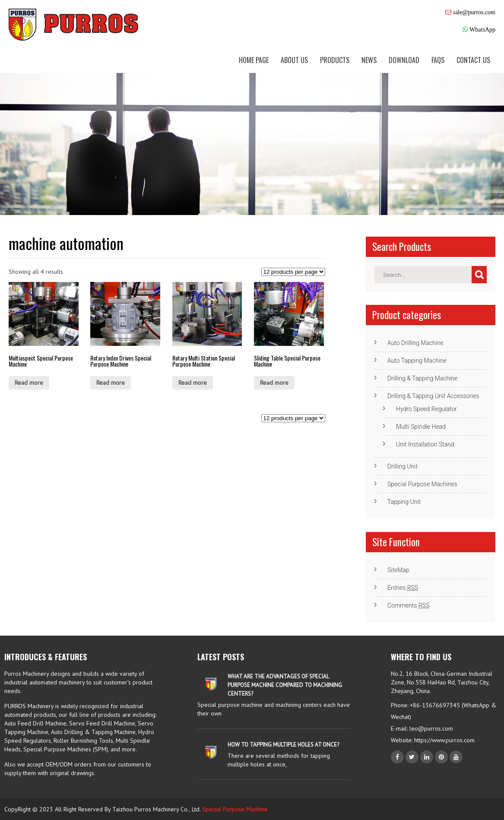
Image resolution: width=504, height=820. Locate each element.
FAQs (438, 60)
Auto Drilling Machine (415, 343)
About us (294, 60)
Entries (403, 588)
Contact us (473, 60)
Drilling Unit (403, 466)
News (369, 60)
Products (335, 60)
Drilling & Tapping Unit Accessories (433, 396)
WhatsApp (482, 29)
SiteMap (398, 570)
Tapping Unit (404, 502)
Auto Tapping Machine (417, 361)
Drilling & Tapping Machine (422, 378)
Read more (29, 383)
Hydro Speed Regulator (426, 409)
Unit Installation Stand (425, 444)
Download (404, 60)
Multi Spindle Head (421, 427)
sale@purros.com (474, 12)
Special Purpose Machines (422, 484)
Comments (408, 605)
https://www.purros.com (444, 740)
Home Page (254, 60)
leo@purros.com (431, 728)
